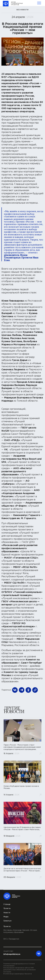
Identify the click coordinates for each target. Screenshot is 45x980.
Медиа (6, 917)
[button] (5, 52)
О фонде (7, 904)
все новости (22, 10)
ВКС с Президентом (11, 939)
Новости (7, 913)
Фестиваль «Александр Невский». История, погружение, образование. (20, 931)
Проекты (7, 908)
